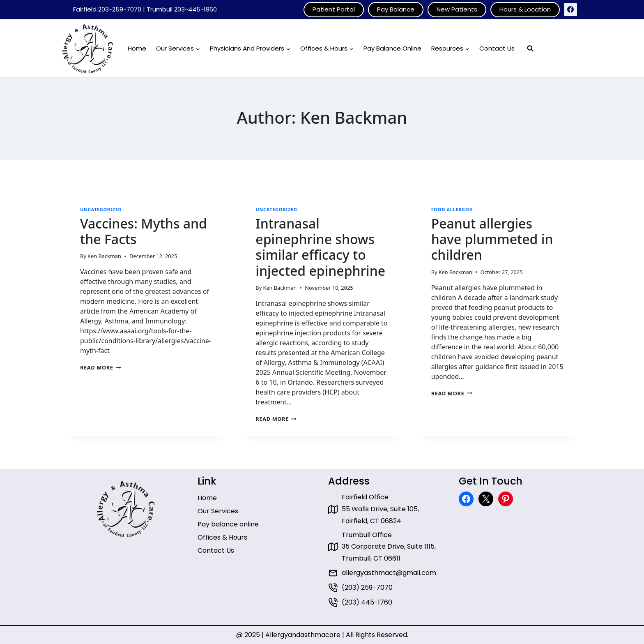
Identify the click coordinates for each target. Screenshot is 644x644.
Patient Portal (334, 9)
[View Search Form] (530, 48)
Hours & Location (525, 9)
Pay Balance (396, 9)
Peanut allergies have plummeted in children (492, 239)
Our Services (218, 511)
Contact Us (497, 48)
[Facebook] (570, 9)
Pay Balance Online (392, 48)
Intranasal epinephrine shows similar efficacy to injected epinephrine (320, 247)
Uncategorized (101, 209)
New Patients (457, 9)
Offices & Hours (222, 537)
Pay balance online (228, 524)
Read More (101, 367)
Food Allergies (452, 209)
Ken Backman (104, 256)
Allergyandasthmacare (304, 635)
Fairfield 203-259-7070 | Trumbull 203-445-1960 (145, 9)
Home (137, 48)
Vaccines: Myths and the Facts (144, 231)
